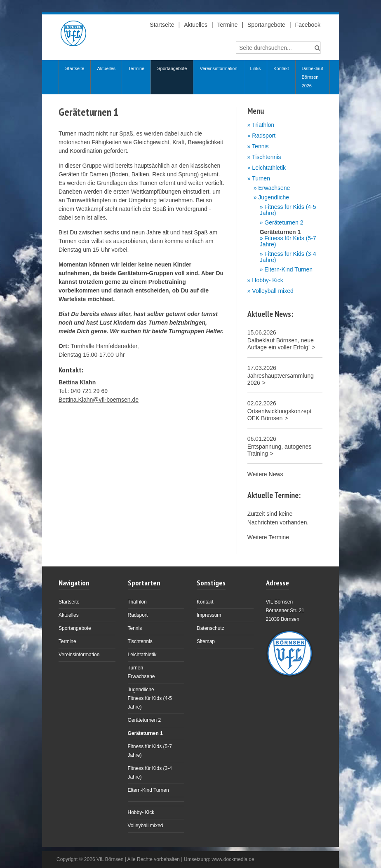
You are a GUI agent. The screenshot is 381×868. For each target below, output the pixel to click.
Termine (228, 25)
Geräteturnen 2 (284, 223)
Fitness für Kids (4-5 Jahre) (288, 210)
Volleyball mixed (273, 291)
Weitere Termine (268, 537)
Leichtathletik (269, 168)
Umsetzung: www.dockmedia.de (219, 859)
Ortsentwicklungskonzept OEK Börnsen (280, 415)
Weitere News (265, 474)
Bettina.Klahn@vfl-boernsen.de (99, 400)
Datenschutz (210, 628)
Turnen (261, 178)
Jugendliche (274, 198)
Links (256, 68)
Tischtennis (266, 157)
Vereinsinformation (218, 68)
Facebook (308, 25)
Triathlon (263, 125)
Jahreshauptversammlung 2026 (281, 379)
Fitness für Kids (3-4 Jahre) (288, 257)
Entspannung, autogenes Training (280, 450)
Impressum (209, 615)
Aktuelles (196, 25)
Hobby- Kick (267, 280)
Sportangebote (266, 25)
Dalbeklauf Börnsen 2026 (313, 77)
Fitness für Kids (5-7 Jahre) (288, 241)
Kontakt (281, 68)
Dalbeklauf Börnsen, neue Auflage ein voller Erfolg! (281, 344)
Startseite (162, 25)
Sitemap (206, 641)
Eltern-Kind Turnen (288, 270)
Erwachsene (274, 188)
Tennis (260, 146)
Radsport (264, 136)
